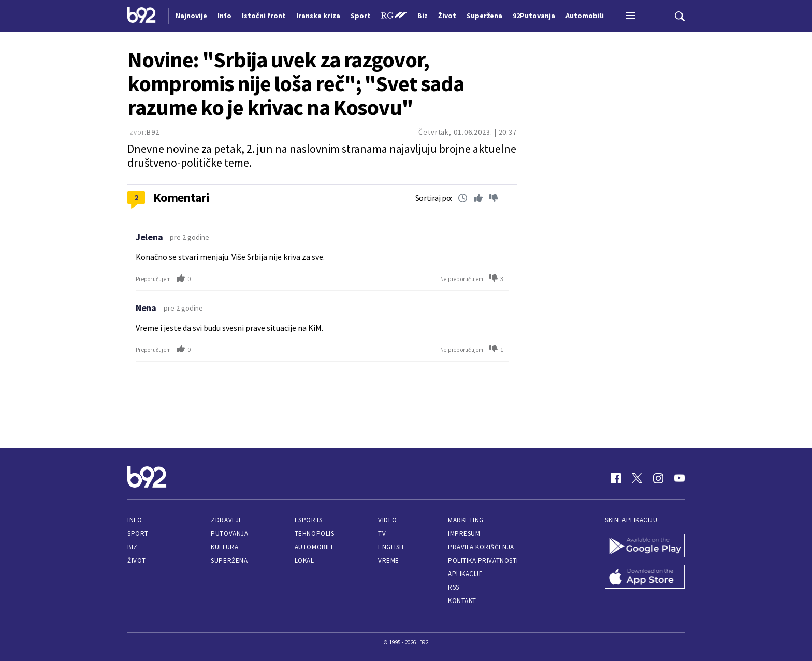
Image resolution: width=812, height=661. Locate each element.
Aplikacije (465, 574)
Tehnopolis (314, 533)
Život (137, 560)
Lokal (304, 560)
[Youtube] (679, 478)
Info (135, 520)
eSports (309, 520)
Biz (133, 547)
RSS (454, 587)
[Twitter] (637, 478)
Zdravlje (227, 520)
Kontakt (462, 601)
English (391, 547)
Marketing (466, 520)
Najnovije (191, 16)
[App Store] (645, 578)
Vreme (389, 560)
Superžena (229, 560)
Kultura (224, 547)
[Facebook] (616, 478)
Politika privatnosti (483, 560)
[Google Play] (645, 547)
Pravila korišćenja (481, 547)
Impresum (464, 533)
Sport (138, 533)
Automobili (314, 547)
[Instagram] (658, 478)
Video (388, 520)
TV (382, 533)
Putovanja (229, 533)
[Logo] (142, 16)
